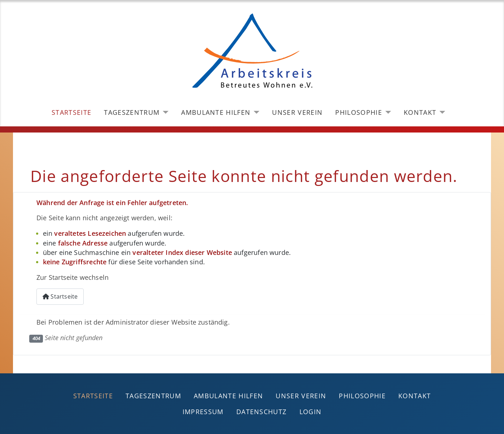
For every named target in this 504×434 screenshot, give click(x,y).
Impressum (203, 412)
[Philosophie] (387, 112)
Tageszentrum (132, 112)
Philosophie (359, 112)
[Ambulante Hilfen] (255, 112)
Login (311, 412)
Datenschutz (262, 412)
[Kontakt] (441, 112)
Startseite (71, 112)
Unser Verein (297, 112)
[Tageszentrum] (164, 112)
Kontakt (420, 112)
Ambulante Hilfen (216, 112)
